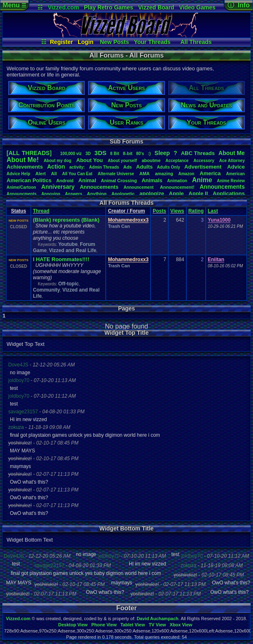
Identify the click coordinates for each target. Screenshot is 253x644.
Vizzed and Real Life (73, 250)
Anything (97, 194)
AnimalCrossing (119, 181)
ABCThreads (198, 153)
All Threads (196, 42)
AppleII (198, 193)
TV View (157, 625)
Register (61, 42)
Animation (177, 181)
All (54, 174)
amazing (164, 174)
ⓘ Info (239, 5)
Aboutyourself (122, 161)
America (210, 173)
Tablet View (133, 625)
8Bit (115, 154)
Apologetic (123, 194)
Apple (176, 193)
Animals (152, 180)
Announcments (22, 194)
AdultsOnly (169, 167)
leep (162, 153)
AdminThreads (104, 167)
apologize (152, 193)
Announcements (222, 187)
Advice (236, 167)
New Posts (115, 42)
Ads (128, 167)
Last (213, 211)
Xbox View (181, 625)
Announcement (139, 187)
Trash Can (119, 226)
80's (140, 154)
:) (149, 153)
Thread (41, 211)
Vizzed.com (63, 7)
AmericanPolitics (29, 180)
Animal (87, 180)
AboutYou (89, 160)
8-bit (128, 153)
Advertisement (204, 167)
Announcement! (177, 187)
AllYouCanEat (77, 174)
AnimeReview (231, 181)
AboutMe (232, 153)
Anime (202, 180)
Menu (14, 5)
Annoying (51, 194)
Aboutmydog (57, 161)
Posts (159, 211)
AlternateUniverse (116, 174)
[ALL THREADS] (29, 153)
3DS (101, 153)
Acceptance (177, 161)
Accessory (204, 161)
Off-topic (68, 284)
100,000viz (71, 154)
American (235, 174)
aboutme (151, 160)
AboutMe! (23, 160)
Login (86, 42)
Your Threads (152, 42)
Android (65, 181)
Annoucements (99, 187)
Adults (144, 167)
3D (88, 154)
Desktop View (73, 625)
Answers (74, 194)
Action (56, 167)
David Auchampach (158, 619)
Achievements (25, 167)
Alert (41, 174)
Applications (229, 193)
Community (46, 290)
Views (177, 211)
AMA (145, 174)
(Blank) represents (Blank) (66, 220)
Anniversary (58, 187)
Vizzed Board (156, 7)
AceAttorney (232, 161)
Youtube (68, 244)
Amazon (187, 174)
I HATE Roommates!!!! (61, 259)
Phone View (104, 625)
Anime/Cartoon (21, 187)
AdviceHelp (18, 174)
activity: (77, 167)
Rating (196, 211)
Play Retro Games (109, 7)
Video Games (197, 7)
